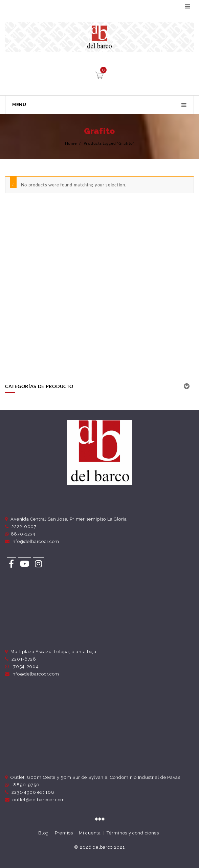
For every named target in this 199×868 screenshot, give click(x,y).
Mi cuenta (90, 833)
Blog (43, 833)
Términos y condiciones (133, 833)
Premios (64, 833)
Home (71, 143)
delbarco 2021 (109, 847)
